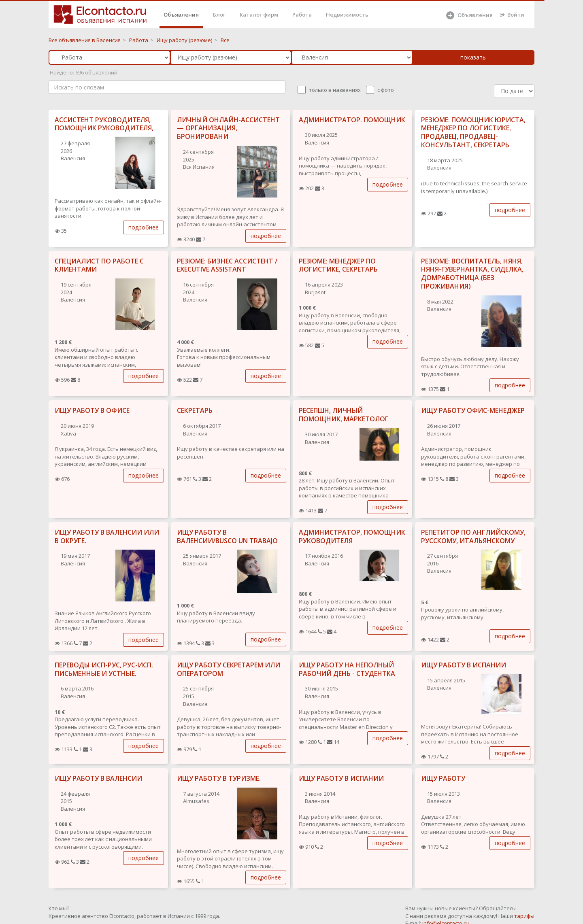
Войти (512, 15)
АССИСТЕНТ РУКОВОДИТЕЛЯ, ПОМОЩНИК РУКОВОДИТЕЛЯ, (104, 124)
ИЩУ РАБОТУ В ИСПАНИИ (464, 665)
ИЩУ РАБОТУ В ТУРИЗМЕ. (219, 778)
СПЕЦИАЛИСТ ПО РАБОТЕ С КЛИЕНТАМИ (99, 265)
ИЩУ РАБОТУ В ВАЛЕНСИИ (98, 778)
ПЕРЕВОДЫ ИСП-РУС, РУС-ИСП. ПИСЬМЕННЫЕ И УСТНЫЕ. (104, 669)
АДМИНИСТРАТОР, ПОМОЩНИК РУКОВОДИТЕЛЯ (352, 536)
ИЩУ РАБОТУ (443, 778)
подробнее (144, 227)
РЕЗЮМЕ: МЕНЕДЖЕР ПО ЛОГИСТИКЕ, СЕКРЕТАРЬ (338, 265)
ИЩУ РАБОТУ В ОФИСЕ (92, 410)
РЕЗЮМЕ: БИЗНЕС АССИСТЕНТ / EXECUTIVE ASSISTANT (227, 265)
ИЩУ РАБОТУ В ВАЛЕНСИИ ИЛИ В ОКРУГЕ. (107, 536)
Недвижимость (347, 15)
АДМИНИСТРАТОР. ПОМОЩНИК (352, 120)
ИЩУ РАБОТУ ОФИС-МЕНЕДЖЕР (473, 410)
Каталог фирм (259, 15)
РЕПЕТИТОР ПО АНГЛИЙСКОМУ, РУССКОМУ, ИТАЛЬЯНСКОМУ (473, 536)
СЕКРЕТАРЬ (195, 410)
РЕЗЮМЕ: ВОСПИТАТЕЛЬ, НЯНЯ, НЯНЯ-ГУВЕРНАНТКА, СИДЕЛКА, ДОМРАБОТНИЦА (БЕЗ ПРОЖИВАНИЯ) (472, 274)
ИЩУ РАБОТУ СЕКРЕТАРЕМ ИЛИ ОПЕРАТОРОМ (229, 669)
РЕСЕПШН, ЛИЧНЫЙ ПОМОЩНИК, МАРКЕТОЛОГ (344, 415)
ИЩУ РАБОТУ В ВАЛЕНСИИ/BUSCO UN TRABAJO (227, 536)
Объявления (181, 15)
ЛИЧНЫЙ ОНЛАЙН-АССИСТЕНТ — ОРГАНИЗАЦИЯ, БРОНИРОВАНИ (228, 128)
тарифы (524, 916)
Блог (219, 15)
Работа (302, 15)
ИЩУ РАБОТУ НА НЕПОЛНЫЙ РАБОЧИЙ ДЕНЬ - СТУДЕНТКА (347, 669)
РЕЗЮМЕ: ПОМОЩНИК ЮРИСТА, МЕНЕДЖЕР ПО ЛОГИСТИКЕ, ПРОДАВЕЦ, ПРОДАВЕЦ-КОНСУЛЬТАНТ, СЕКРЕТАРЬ (473, 132)
